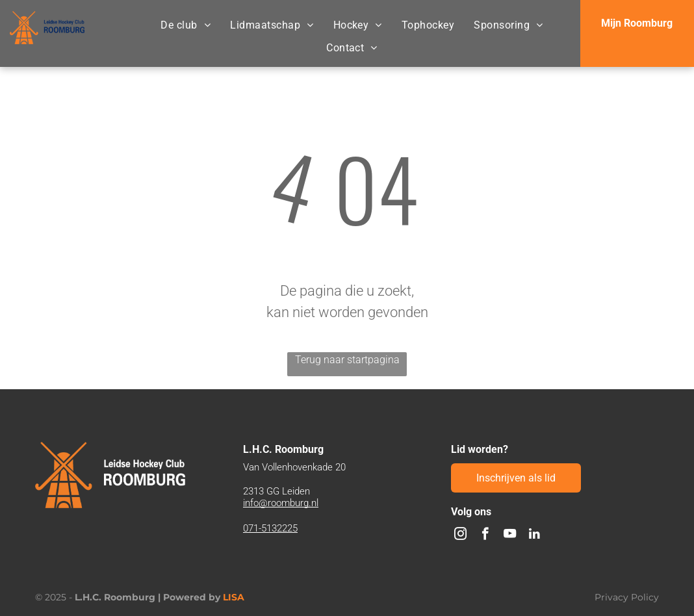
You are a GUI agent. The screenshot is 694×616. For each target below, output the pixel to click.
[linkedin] (534, 535)
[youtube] (510, 535)
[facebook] (485, 535)
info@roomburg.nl (281, 503)
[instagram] (460, 535)
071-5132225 (270, 528)
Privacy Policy (627, 597)
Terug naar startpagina (347, 360)
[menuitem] (186, 25)
